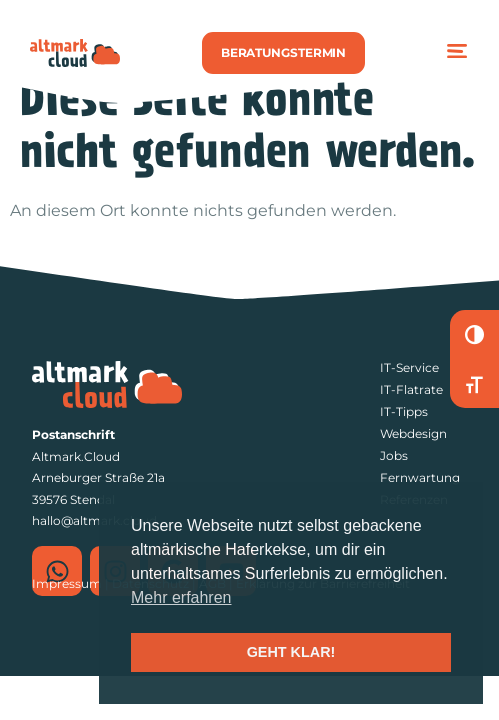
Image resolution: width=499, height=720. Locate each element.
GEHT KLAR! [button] (291, 652)
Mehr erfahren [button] (181, 597)
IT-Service (409, 367)
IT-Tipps (404, 411)
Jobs (394, 455)
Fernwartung (420, 477)
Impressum (67, 583)
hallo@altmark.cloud (94, 520)
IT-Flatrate (411, 389)
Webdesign (413, 433)
